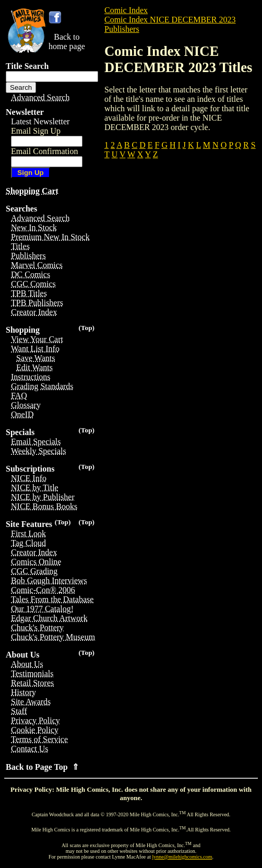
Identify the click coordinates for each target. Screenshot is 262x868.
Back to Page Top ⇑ (42, 767)
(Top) (86, 328)
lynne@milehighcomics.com (182, 857)
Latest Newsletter (40, 121)
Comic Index (126, 10)
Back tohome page (67, 42)
